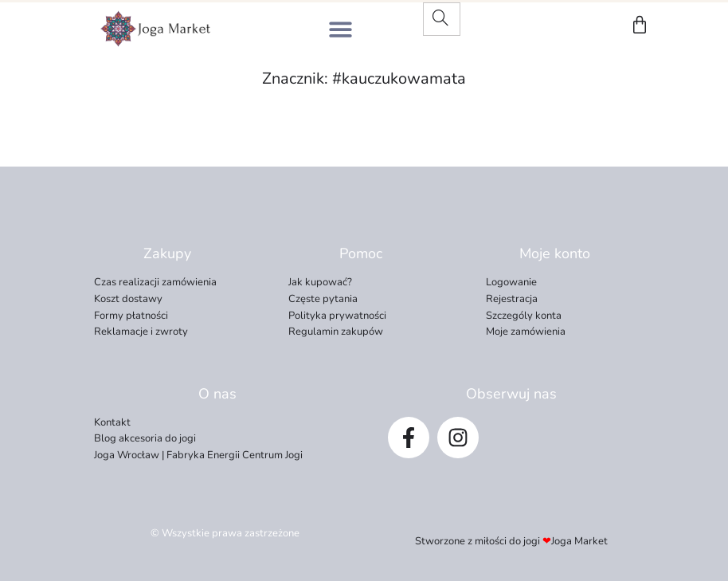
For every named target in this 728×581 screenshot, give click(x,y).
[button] (341, 29)
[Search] (440, 19)
